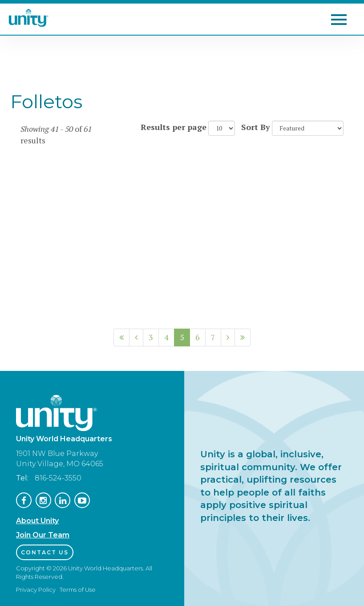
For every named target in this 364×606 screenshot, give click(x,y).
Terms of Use (78, 590)
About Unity (37, 521)
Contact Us (45, 552)
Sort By (256, 127)
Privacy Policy (36, 590)
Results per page (174, 127)
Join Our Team (43, 535)
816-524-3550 (58, 478)
